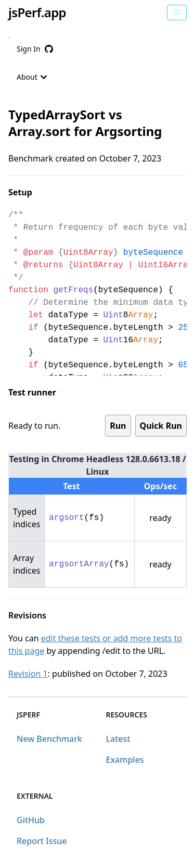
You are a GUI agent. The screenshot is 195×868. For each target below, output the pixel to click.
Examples (125, 760)
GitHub (31, 820)
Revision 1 (28, 674)
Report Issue (42, 841)
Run (118, 426)
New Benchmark (49, 739)
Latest (118, 739)
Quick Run (161, 426)
